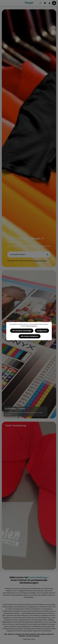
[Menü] (40, 3)
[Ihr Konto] (50, 3)
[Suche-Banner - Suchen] (47, 254)
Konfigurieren (42, 332)
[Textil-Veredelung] (29, 496)
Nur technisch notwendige (22, 332)
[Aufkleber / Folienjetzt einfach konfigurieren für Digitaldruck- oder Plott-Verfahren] (29, 344)
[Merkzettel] (45, 3)
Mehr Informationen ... (32, 327)
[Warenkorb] (54, 3)
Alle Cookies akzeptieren (30, 337)
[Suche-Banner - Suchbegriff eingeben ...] (26, 254)
